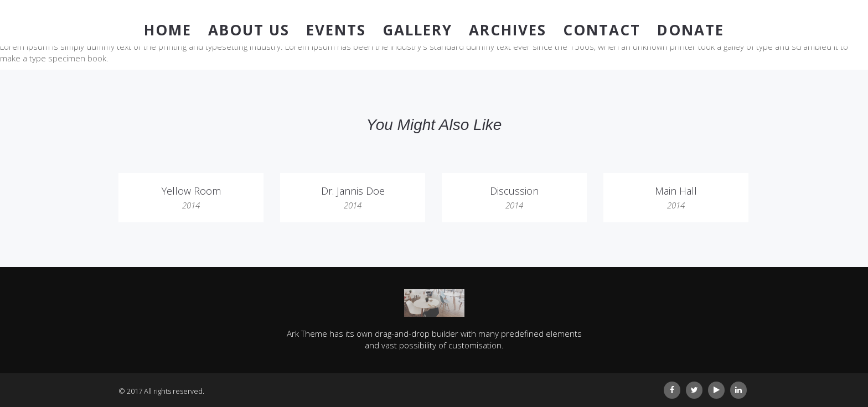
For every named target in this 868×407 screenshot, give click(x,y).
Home (168, 30)
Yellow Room (191, 191)
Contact (602, 30)
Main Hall (676, 191)
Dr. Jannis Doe (353, 191)
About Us (249, 30)
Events (336, 30)
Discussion (514, 191)
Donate (691, 30)
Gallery (417, 30)
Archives (508, 30)
